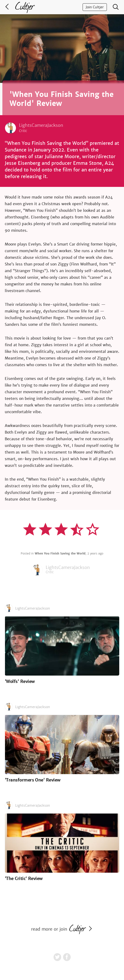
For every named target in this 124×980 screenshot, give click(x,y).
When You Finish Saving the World (60, 554)
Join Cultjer (95, 7)
